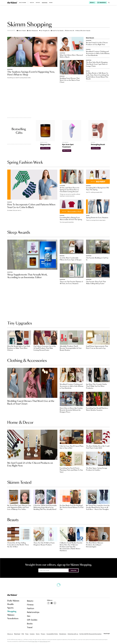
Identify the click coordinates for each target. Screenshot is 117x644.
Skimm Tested (21, 31)
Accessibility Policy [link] (52, 634)
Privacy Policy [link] (34, 641)
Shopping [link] (45, 3)
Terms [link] (38, 634)
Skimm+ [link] (11, 615)
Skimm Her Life (69, 31)
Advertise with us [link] (73, 634)
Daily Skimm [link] (23, 3)
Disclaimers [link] (63, 634)
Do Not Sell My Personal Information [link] (90, 634)
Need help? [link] (107, 634)
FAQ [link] (23, 634)
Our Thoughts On (44, 31)
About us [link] (10, 634)
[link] (12, 3)
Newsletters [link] (13, 619)
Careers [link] (32, 634)
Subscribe (74, 570)
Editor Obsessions (32, 31)
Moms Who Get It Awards (83, 31)
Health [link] (32, 3)
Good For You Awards (57, 31)
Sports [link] (38, 3)
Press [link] (27, 634)
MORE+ (51, 3)
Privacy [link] (43, 634)
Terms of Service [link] (44, 641)
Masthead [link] (17, 634)
